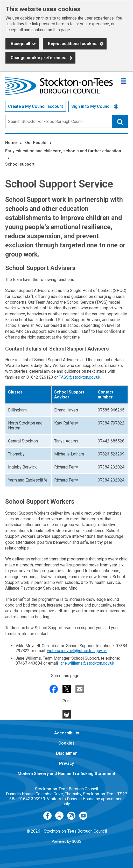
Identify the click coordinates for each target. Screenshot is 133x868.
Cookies (66, 743)
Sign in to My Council (91, 106)
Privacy (66, 763)
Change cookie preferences (38, 58)
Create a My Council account (36, 106)
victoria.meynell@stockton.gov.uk (77, 651)
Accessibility (67, 733)
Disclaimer (66, 753)
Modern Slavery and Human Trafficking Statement (66, 774)
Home (11, 143)
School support (20, 164)
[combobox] (59, 121)
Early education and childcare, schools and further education (63, 151)
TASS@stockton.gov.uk (80, 377)
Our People (36, 143)
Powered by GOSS (66, 841)
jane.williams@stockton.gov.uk (87, 663)
